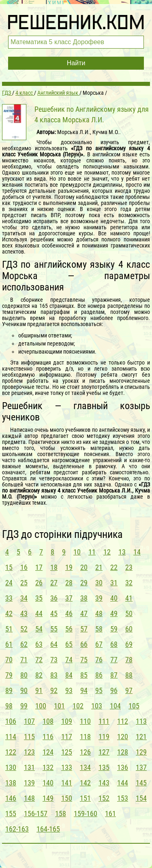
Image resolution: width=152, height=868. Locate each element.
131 (29, 767)
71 (24, 660)
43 (24, 613)
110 (85, 721)
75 (84, 660)
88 (129, 675)
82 (39, 675)
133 (67, 767)
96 (114, 690)
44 (39, 613)
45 (54, 613)
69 (129, 644)
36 (54, 598)
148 (29, 798)
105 (134, 706)
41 (129, 598)
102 (78, 706)
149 (48, 798)
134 (85, 767)
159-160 (86, 814)
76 (99, 660)
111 (104, 721)
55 (54, 629)
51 (9, 629)
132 (48, 767)
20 (84, 567)
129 (141, 752)
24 (9, 583)
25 (24, 583)
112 (123, 721)
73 (54, 660)
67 (99, 644)
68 (114, 644)
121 (141, 737)
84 (69, 675)
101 (59, 706)
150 (67, 798)
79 (9, 675)
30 (99, 583)
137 (141, 767)
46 (69, 613)
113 (141, 721)
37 (69, 598)
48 (99, 613)
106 (11, 721)
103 (97, 706)
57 (84, 629)
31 (114, 583)
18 (54, 567)
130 (11, 767)
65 (69, 644)
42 (9, 613)
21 (99, 567)
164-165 (48, 829)
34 (24, 598)
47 (84, 613)
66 (84, 644)
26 (39, 583)
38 (84, 598)
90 (24, 690)
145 (141, 783)
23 (129, 567)
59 (114, 629)
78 (129, 660)
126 (85, 752)
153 (123, 798)
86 (99, 675)
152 (104, 798)
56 (69, 629)
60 (129, 629)
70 (9, 660)
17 (39, 567)
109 (67, 721)
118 (85, 737)
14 (137, 552)
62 (24, 644)
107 (29, 721)
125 (67, 752)
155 (11, 814)
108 (48, 721)
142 (85, 783)
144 (123, 783)
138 (11, 783)
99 (24, 706)
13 (122, 552)
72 (39, 660)
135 (104, 767)
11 (92, 552)
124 (48, 752)
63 (39, 644)
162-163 (17, 829)
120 (123, 737)
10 (77, 552)
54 (39, 629)
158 (61, 814)
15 (9, 567)
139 (29, 783)
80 (24, 675)
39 (99, 598)
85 (84, 675)
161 (110, 814)
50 (129, 613)
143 (104, 783)
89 (9, 690)
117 (67, 737)
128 (123, 752)
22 (114, 567)
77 (114, 660)
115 (29, 737)
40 (114, 598)
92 (54, 690)
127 (104, 752)
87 (114, 675)
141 (67, 783)
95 (99, 690)
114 (11, 737)
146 (11, 798)
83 (54, 675)
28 (69, 583)
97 (129, 690)
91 (39, 690)
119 (104, 737)
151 (85, 798)
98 (9, 706)
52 (24, 629)
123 (29, 752)
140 (48, 783)
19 (69, 567)
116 (48, 737)
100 (41, 706)
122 (11, 752)
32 (129, 583)
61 (9, 644)
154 (141, 798)
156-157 (36, 814)
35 (39, 598)
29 (84, 583)
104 (115, 706)
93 (69, 690)
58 (99, 629)
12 (107, 552)
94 (84, 690)
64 (54, 644)
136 (123, 767)
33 (9, 598)
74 (69, 660)
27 (54, 583)
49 (114, 613)
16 (24, 567)
